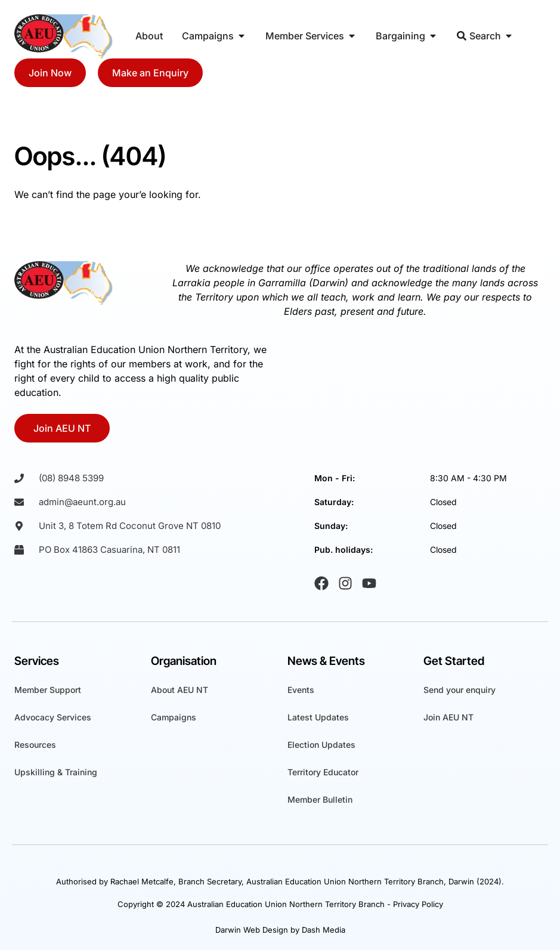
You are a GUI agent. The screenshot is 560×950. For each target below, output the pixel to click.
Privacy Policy (418, 904)
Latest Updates (318, 717)
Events (301, 690)
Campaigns (174, 717)
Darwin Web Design (252, 930)
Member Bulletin (320, 799)
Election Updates (321, 745)
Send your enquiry (460, 690)
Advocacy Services (53, 717)
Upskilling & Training (56, 772)
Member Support (48, 690)
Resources (35, 745)
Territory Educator (323, 772)
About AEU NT (180, 690)
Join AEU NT (448, 717)
